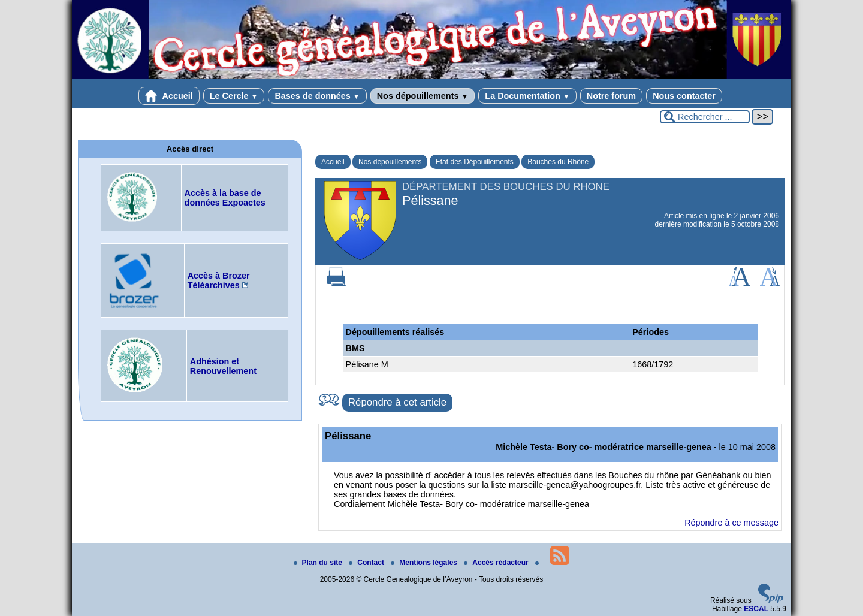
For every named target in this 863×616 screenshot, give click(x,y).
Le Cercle (234, 96)
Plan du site (319, 563)
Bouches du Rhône (558, 162)
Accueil (169, 96)
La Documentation (527, 96)
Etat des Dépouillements (475, 162)
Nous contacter (684, 96)
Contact (367, 563)
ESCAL (756, 609)
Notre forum (611, 96)
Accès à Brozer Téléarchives (219, 280)
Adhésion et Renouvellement (223, 366)
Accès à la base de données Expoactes (225, 198)
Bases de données (317, 96)
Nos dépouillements (423, 96)
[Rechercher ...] (705, 117)
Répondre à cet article (397, 402)
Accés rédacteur (497, 563)
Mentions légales (425, 563)
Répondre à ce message (731, 523)
